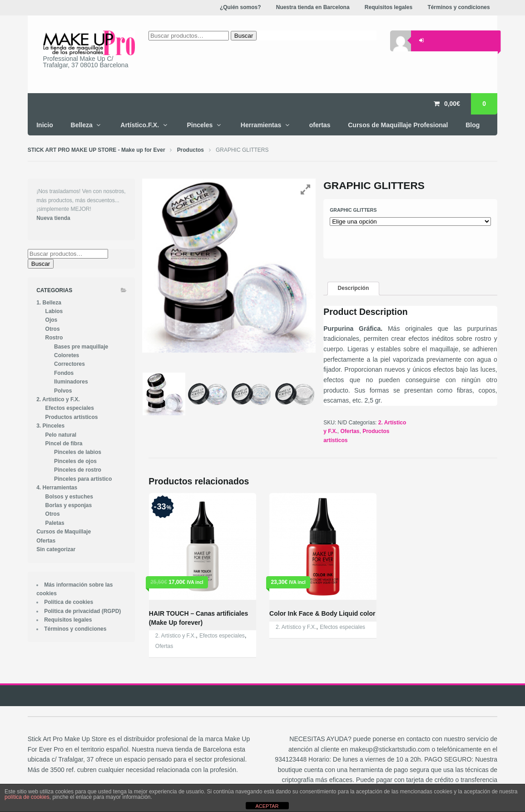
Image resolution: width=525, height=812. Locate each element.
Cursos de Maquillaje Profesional (398, 125)
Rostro (54, 338)
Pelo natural (61, 435)
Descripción (354, 288)
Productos (191, 150)
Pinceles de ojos (75, 461)
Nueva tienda (53, 218)
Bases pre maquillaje (81, 347)
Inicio (45, 125)
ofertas (320, 125)
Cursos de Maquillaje (64, 532)
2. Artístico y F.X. (176, 636)
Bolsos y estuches (69, 497)
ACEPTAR (267, 806)
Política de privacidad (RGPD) (82, 611)
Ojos (52, 320)
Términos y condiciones (75, 629)
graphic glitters (353, 210)
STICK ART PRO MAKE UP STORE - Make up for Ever (97, 150)
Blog (473, 125)
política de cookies (27, 797)
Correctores (69, 364)
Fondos (64, 373)
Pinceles (200, 125)
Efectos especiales (222, 636)
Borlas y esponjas (69, 505)
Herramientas (261, 125)
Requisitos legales (68, 620)
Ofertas (350, 431)
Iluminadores (71, 382)
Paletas (55, 523)
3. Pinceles (50, 426)
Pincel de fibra (64, 443)
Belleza (82, 125)
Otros (53, 329)
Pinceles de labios (78, 452)
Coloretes (67, 355)
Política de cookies (69, 602)
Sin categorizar (56, 549)
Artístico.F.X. (140, 125)
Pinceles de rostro (78, 470)
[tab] (353, 289)
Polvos (63, 391)
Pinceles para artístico (83, 479)
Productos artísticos (72, 417)
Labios (54, 311)
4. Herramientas (57, 488)
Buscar (41, 264)
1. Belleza (49, 303)
